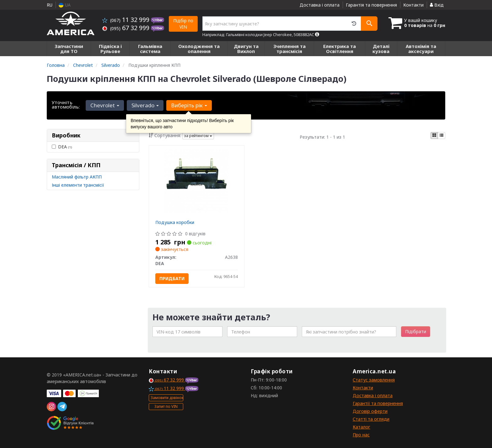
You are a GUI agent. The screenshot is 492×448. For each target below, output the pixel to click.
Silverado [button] (145, 105)
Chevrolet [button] (105, 105)
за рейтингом (198, 136)
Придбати (172, 278)
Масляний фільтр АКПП (77, 177)
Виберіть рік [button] (188, 105)
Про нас (361, 435)
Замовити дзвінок (167, 398)
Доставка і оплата (320, 5)
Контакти (413, 5)
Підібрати (416, 331)
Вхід (437, 5)
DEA (62, 147)
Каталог (361, 427)
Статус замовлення (374, 380)
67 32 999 (127, 28)
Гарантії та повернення (378, 403)
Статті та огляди (371, 419)
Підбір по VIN (183, 24)
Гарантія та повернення (371, 5)
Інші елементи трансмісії (78, 185)
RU (50, 5)
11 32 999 (127, 20)
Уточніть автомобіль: (66, 104)
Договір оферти (370, 411)
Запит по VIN (166, 406)
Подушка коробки (175, 222)
